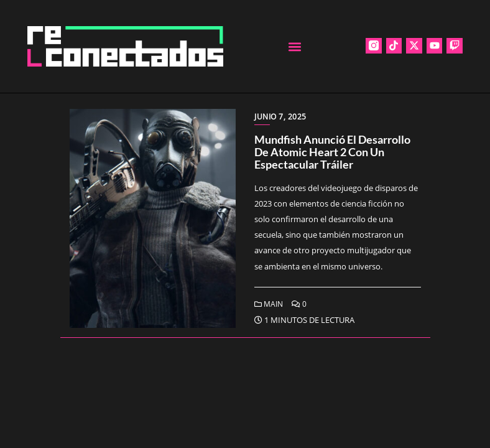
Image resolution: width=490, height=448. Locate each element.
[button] (294, 46)
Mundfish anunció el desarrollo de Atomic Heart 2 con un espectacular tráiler (332, 152)
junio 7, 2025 (280, 117)
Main (269, 304)
